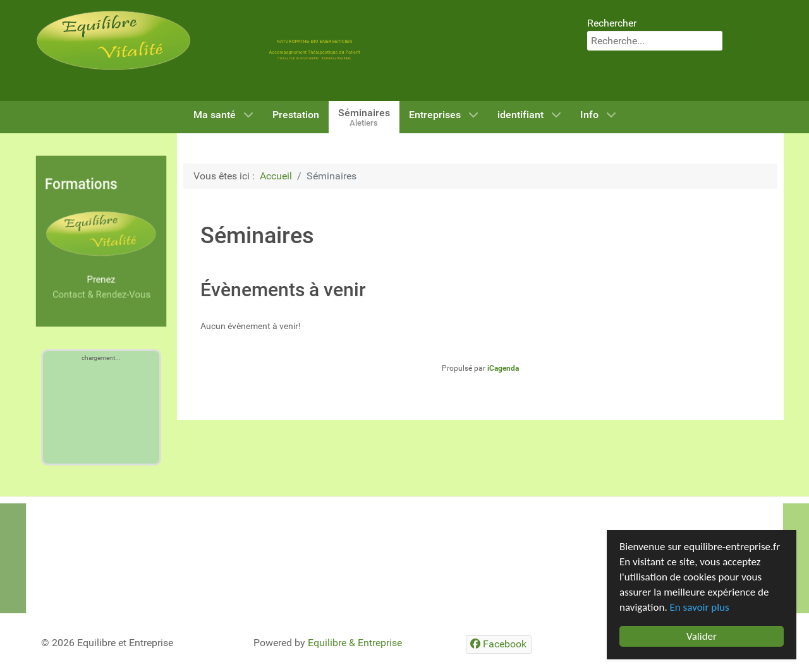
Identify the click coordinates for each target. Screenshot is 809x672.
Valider (702, 636)
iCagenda (503, 368)
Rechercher (612, 23)
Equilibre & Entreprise (355, 643)
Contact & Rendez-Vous (101, 295)
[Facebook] (499, 645)
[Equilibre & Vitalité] (114, 39)
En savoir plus (700, 607)
